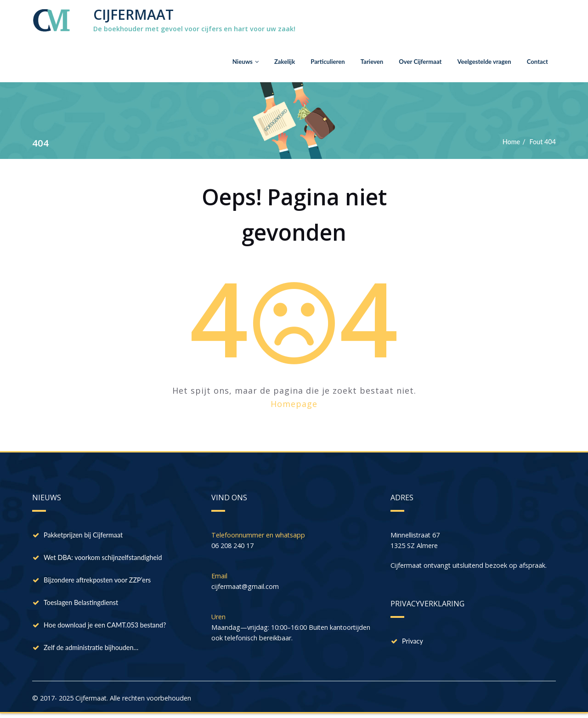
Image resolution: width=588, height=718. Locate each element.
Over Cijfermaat (414, 61)
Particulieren (318, 61)
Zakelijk (273, 61)
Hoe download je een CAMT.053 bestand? (108, 627)
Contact (537, 61)
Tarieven (364, 61)
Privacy (413, 643)
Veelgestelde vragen (481, 61)
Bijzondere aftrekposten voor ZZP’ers (100, 581)
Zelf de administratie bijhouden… (93, 650)
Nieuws (232, 61)
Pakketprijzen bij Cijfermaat (85, 535)
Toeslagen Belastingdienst (83, 604)
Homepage (294, 404)
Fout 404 (542, 142)
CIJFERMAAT (133, 14)
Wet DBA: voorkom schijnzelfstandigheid (106, 558)
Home (509, 142)
